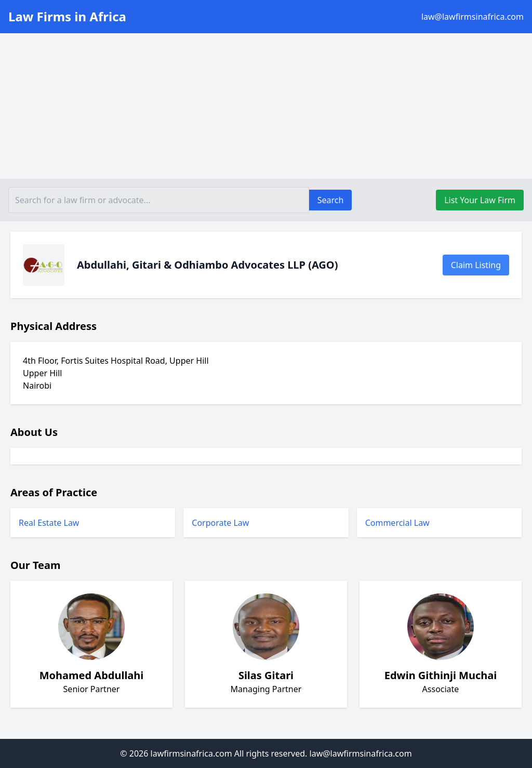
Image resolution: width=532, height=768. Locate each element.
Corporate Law (220, 523)
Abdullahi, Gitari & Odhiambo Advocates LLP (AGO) (207, 265)
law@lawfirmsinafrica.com (473, 17)
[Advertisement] (266, 106)
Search (331, 200)
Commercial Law (397, 523)
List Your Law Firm (480, 200)
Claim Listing (476, 265)
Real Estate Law (49, 523)
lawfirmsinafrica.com (191, 753)
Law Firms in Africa (67, 16)
